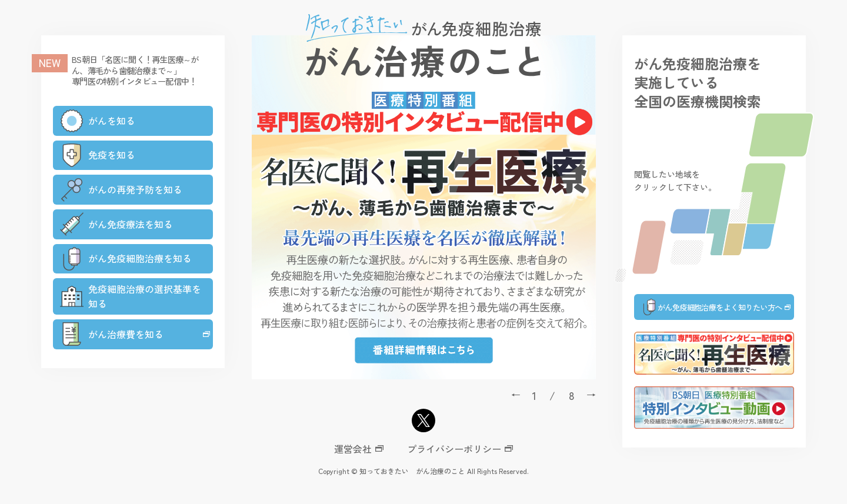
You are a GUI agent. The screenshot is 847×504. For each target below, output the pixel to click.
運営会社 (353, 449)
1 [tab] (534, 395)
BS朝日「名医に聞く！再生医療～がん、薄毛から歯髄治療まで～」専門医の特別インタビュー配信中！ (135, 70)
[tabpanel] (424, 207)
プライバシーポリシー (454, 449)
